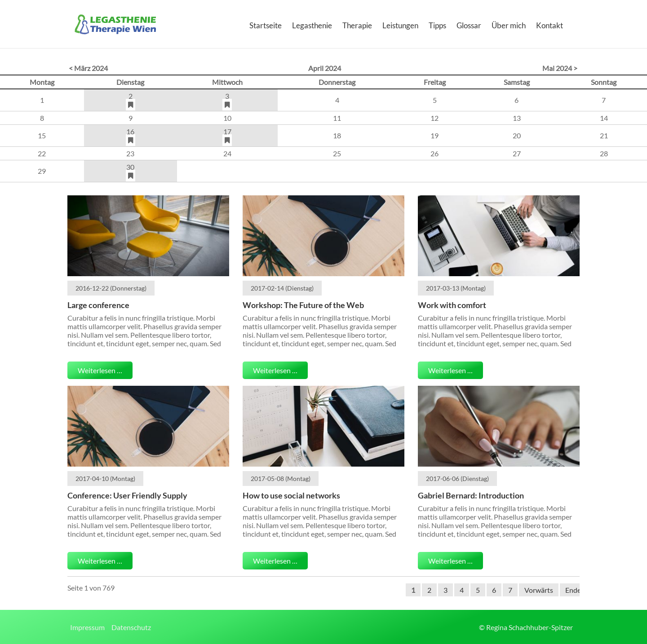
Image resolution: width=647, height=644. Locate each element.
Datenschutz (131, 627)
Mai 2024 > (560, 68)
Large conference (98, 305)
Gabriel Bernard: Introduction (471, 495)
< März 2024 (88, 68)
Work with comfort (452, 305)
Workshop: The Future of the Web (303, 305)
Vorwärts (539, 590)
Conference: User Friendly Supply (127, 495)
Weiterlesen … (100, 370)
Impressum (87, 627)
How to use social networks (291, 495)
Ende (573, 590)
